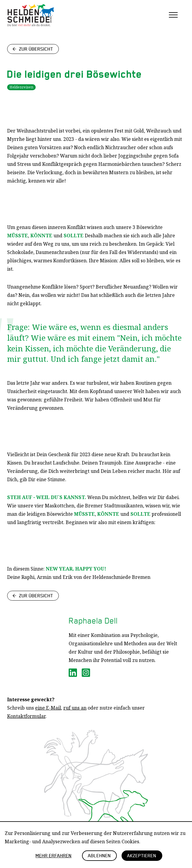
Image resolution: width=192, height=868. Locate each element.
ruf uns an (75, 708)
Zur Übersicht (36, 49)
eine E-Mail (48, 708)
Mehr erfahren (54, 855)
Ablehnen (99, 855)
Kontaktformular (26, 716)
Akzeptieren (142, 855)
